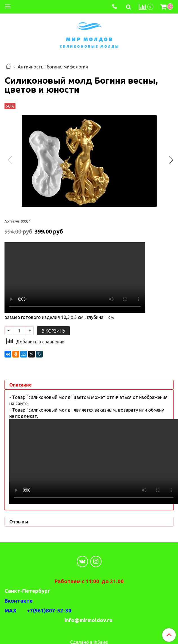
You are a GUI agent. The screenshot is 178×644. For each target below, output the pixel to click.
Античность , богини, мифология (53, 67)
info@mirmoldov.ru (89, 620)
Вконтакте (19, 601)
